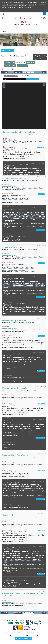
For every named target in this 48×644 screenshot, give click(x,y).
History (9, 150)
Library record (40, 147)
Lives (8, 197)
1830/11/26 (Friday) (14, 390)
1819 (39, 223)
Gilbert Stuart (6, 337)
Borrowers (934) (10, 66)
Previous (4, 72)
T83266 (9, 572)
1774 (36, 564)
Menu (4, 31)
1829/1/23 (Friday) (13, 323)
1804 (37, 290)
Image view (15, 76)
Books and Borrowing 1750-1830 (24, 20)
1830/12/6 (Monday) (14, 457)
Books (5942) (31, 62)
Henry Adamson (7, 532)
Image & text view (24, 76)
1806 (36, 496)
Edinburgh (41, 141)
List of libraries (7, 51)
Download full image (33, 79)
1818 (37, 431)
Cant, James (11, 567)
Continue (44, 2)
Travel (17, 472)
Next (44, 72)
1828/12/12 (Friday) (14, 249)
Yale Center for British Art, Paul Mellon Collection (30, 633)
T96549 (9, 369)
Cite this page (40, 57)
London (22, 290)
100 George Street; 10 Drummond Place (27, 141)
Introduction (10, 62)
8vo (4, 225)
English (11, 223)
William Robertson (8, 149)
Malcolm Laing (6, 264)
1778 (39, 364)
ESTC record (41, 371)
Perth (21, 496)
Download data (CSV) (44, 57)
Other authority (40, 230)
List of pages (18, 72)
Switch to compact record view (36, 57)
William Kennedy (7, 405)
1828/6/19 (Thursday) (15, 134)
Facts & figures (22, 66)
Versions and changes (24, 639)
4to (4, 366)
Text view (7, 76)
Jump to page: (26, 72)
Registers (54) (21, 62)
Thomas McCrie (7, 195)
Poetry (17, 533)
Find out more (42, 4)
